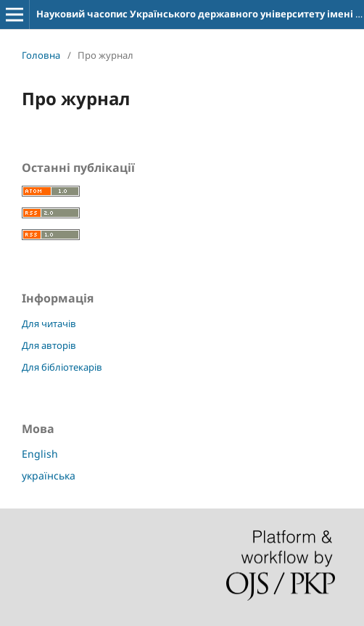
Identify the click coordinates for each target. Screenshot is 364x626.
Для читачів (49, 324)
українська (49, 475)
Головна (41, 55)
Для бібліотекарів (62, 367)
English (40, 454)
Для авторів (49, 345)
